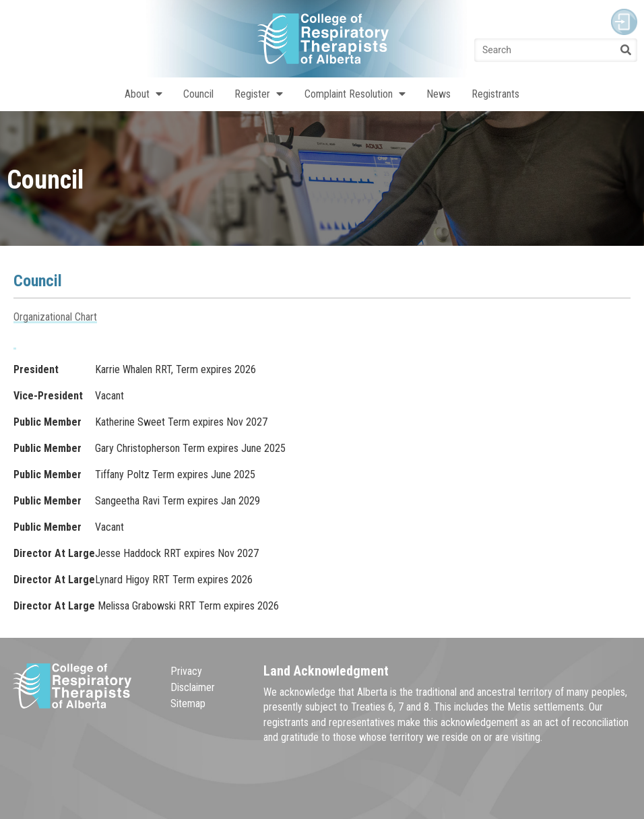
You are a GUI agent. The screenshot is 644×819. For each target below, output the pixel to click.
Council (198, 94)
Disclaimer (193, 687)
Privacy (186, 671)
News (439, 94)
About (143, 94)
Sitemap (188, 703)
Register (259, 94)
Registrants (495, 94)
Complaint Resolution (355, 94)
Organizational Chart (55, 317)
